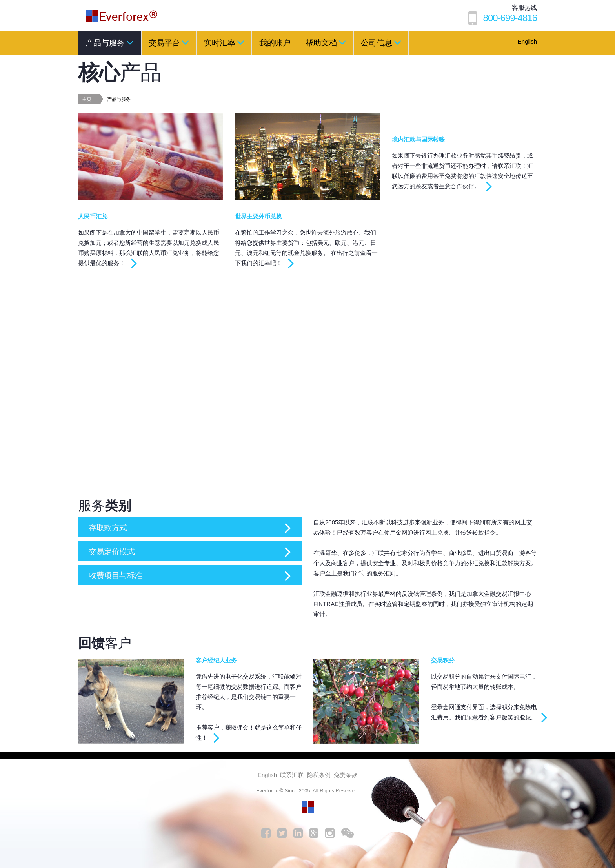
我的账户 (275, 43)
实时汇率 (224, 42)
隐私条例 (319, 775)
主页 (87, 99)
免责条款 (346, 775)
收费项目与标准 (118, 575)
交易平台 (169, 42)
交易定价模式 (114, 551)
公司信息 (381, 42)
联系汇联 (292, 775)
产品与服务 (110, 42)
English (527, 41)
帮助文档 (326, 42)
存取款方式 (110, 527)
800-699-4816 (510, 18)
